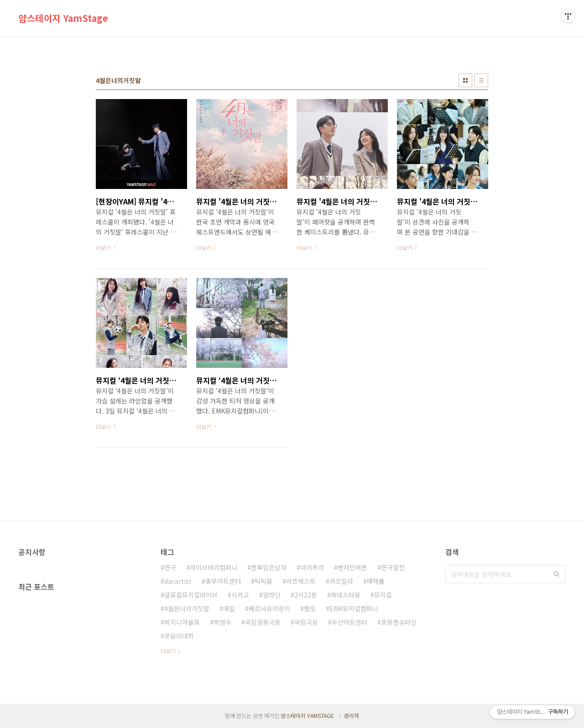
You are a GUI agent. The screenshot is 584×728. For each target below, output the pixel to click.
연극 (170, 567)
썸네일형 (465, 80)
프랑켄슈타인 (399, 622)
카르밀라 (341, 581)
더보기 (168, 651)
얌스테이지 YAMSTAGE (307, 715)
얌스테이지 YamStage (63, 18)
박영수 (222, 622)
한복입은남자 (269, 567)
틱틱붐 (263, 581)
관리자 (352, 715)
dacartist (178, 581)
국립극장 (306, 622)
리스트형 (481, 80)
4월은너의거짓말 (187, 608)
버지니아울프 (182, 622)
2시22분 (306, 595)
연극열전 (393, 567)
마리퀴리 (312, 567)
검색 (557, 574)
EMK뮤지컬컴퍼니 (354, 608)
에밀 (229, 608)
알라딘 (272, 595)
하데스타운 (346, 595)
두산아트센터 (349, 622)
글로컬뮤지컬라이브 (191, 595)
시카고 (240, 595)
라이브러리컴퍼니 (214, 567)
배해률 (376, 581)
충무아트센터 (223, 581)
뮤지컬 (383, 595)
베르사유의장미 (269, 608)
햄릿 (310, 608)
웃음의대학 (179, 636)
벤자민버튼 (352, 567)
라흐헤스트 (301, 581)
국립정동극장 (263, 622)
